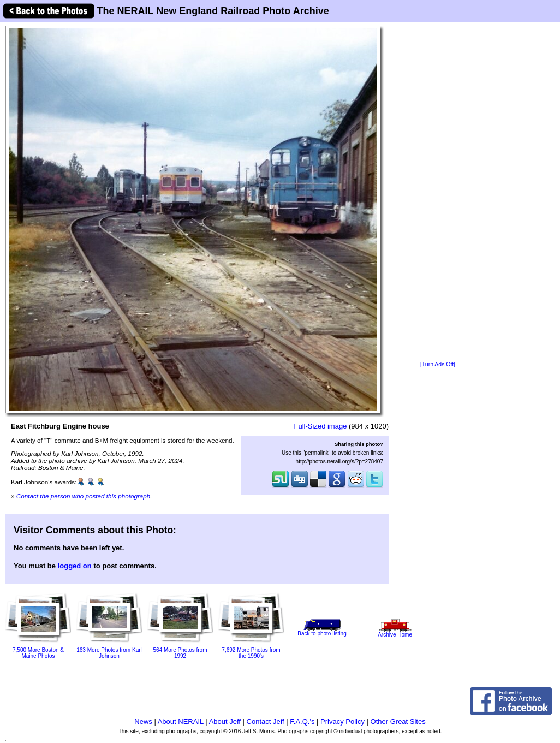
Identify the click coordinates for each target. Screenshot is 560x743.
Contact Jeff (266, 721)
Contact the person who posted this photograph (84, 496)
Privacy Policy (342, 721)
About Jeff (225, 721)
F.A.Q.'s (302, 721)
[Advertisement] (438, 192)
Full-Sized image (321, 426)
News (143, 721)
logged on (75, 566)
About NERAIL (181, 721)
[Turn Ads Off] (438, 364)
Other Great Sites (398, 721)
